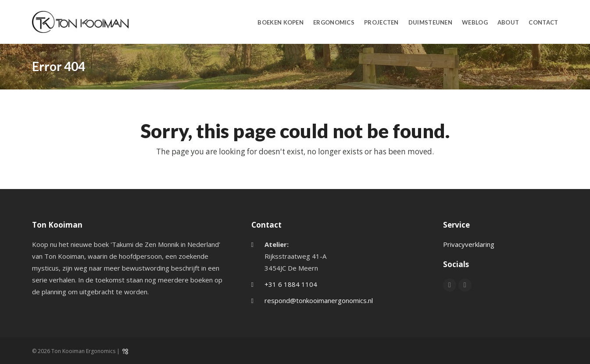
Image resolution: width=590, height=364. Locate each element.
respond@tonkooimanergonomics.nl (319, 300)
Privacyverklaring (469, 244)
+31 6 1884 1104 (291, 284)
